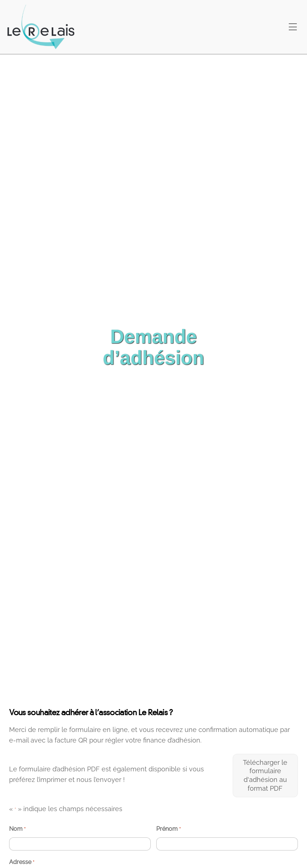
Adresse (21, 862)
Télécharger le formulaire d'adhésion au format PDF (265, 775)
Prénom (168, 829)
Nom (17, 829)
